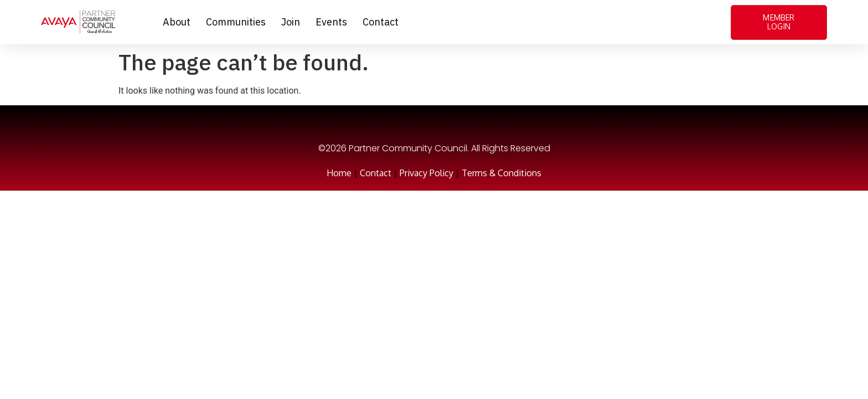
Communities (236, 22)
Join (291, 22)
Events (331, 22)
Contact (381, 22)
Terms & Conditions (502, 173)
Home (339, 173)
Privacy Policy (427, 173)
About (177, 22)
